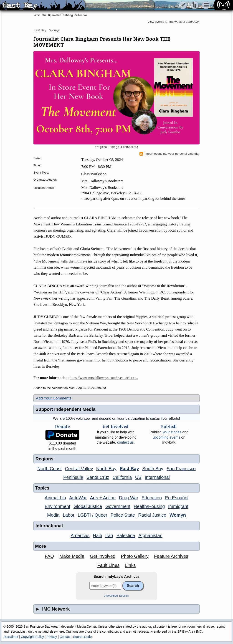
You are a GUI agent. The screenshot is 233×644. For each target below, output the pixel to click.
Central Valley (79, 469)
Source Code (82, 637)
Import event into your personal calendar (170, 154)
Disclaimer (11, 637)
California (122, 477)
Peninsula (73, 477)
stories (172, 432)
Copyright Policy (32, 637)
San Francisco (181, 469)
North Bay (106, 469)
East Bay (40, 30)
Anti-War (78, 498)
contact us (125, 442)
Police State (123, 515)
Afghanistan (150, 535)
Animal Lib (55, 498)
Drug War (129, 498)
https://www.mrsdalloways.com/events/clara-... (104, 378)
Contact (65, 637)
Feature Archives (171, 556)
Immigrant (178, 506)
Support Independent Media (65, 409)
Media (53, 515)
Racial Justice (152, 515)
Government (118, 506)
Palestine (126, 535)
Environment (57, 506)
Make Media (72, 556)
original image (107, 147)
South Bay (153, 469)
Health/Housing (149, 506)
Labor (69, 515)
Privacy (52, 637)
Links (130, 565)
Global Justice (88, 506)
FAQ (49, 556)
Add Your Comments (54, 398)
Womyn (55, 30)
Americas (80, 535)
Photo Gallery (135, 556)
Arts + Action (103, 498)
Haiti (97, 535)
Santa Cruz (98, 477)
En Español (177, 498)
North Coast (49, 469)
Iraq (109, 535)
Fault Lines (109, 565)
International (157, 477)
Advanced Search (117, 596)
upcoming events (166, 437)
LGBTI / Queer (93, 515)
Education (152, 498)
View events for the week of (173, 22)
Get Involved (103, 556)
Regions (44, 459)
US (138, 477)
